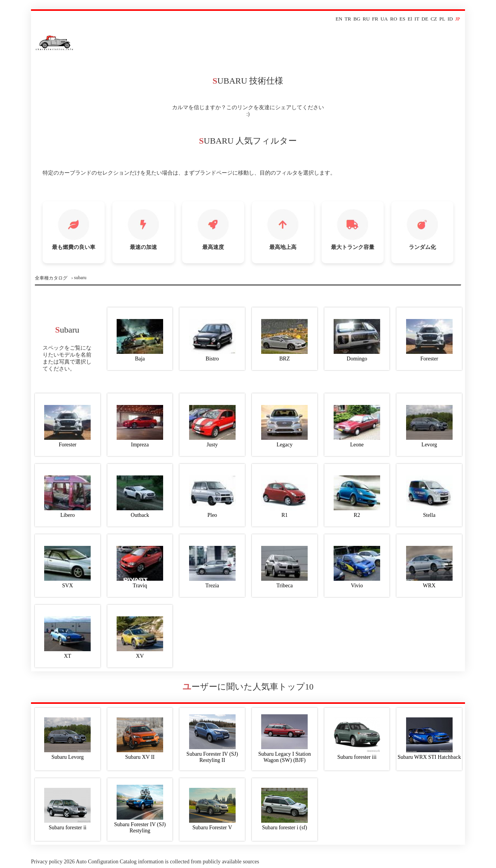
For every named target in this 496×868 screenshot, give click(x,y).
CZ (434, 19)
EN (339, 19)
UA (384, 19)
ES (402, 19)
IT (417, 19)
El (410, 19)
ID (450, 19)
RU (366, 19)
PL (442, 19)
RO (394, 19)
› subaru (79, 278)
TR (348, 19)
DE (425, 19)
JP (458, 19)
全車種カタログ (51, 278)
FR (375, 19)
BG (357, 19)
